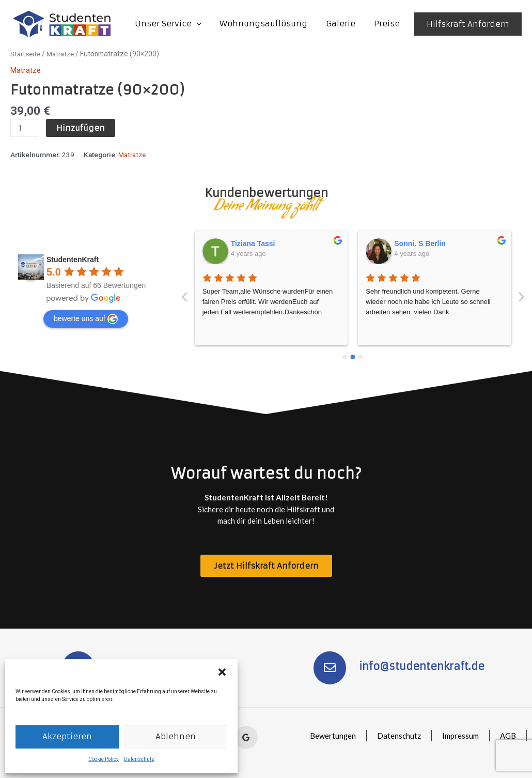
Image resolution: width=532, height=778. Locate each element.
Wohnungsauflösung (271, 24)
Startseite (27, 54)
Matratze (64, 54)
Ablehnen (176, 736)
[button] (222, 672)
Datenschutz (139, 759)
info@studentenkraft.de (423, 666)
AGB (507, 736)
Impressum (459, 736)
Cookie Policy (104, 759)
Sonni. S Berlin (257, 243)
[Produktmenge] (24, 128)
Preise (388, 24)
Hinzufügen (81, 128)
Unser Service (178, 24)
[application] (207, 24)
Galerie (345, 24)
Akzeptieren (67, 736)
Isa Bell (407, 243)
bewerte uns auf (86, 318)
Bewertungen (331, 736)
